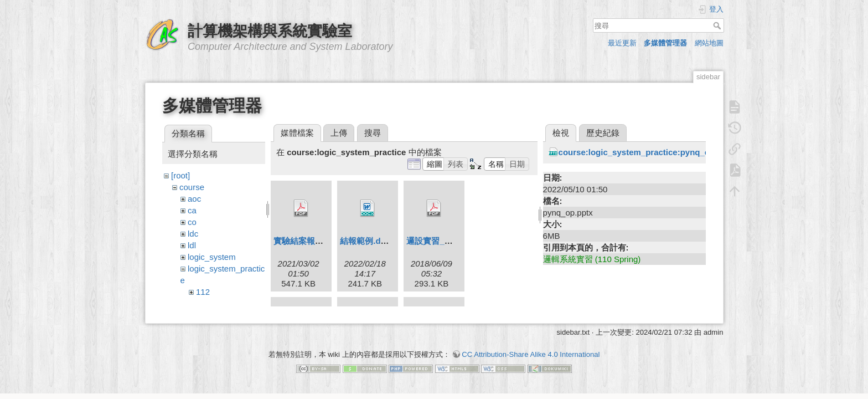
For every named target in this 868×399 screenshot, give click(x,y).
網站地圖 (709, 43)
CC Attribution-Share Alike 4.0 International (531, 360)
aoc (194, 199)
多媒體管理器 (665, 43)
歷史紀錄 (603, 133)
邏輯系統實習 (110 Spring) (592, 259)
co (192, 222)
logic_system (212, 257)
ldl (192, 245)
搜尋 (718, 25)
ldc (193, 234)
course (192, 187)
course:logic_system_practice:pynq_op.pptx (647, 152)
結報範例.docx (367, 241)
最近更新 (622, 43)
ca (192, 210)
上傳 (339, 133)
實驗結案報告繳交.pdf (314, 241)
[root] (180, 175)
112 (203, 292)
